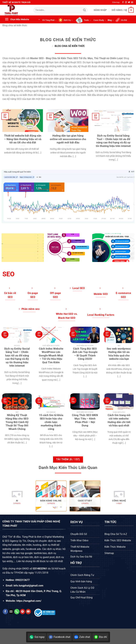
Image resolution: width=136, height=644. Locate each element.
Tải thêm (68, 460)
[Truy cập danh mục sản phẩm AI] (17, 496)
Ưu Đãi (121, 20)
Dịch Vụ (65, 20)
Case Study (100, 20)
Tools (83, 20)
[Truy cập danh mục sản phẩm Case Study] (85, 496)
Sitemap (116, 2)
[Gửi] (84, 10)
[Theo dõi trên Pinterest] (23, 612)
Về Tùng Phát (49, 20)
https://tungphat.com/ (29, 601)
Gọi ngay (37, 637)
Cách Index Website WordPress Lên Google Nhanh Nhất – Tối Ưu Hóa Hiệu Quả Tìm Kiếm (51, 356)
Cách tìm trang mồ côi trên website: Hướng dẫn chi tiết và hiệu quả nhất (119, 420)
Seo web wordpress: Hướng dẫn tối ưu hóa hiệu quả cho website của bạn (119, 354)
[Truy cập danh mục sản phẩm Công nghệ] (119, 496)
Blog (111, 20)
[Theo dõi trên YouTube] (28, 612)
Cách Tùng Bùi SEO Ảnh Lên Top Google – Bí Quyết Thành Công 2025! (85, 354)
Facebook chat (59, 637)
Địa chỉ (100, 637)
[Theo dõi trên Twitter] (129, 2)
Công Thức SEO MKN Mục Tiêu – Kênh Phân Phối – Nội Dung (85, 420)
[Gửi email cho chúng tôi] (132, 2)
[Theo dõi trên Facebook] (123, 2)
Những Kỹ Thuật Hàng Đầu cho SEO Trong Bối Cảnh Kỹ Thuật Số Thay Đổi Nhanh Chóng (17, 422)
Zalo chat (82, 637)
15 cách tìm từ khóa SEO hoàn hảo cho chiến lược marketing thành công (51, 422)
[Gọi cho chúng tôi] (17, 612)
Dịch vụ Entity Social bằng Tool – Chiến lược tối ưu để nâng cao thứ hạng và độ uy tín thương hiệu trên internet (113, 141)
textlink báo (40, 553)
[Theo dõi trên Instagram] (126, 2)
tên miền (27, 545)
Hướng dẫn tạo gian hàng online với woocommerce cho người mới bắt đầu (68, 139)
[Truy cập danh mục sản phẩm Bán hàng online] (51, 496)
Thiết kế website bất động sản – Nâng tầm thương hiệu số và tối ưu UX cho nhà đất (23, 139)
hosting (37, 545)
